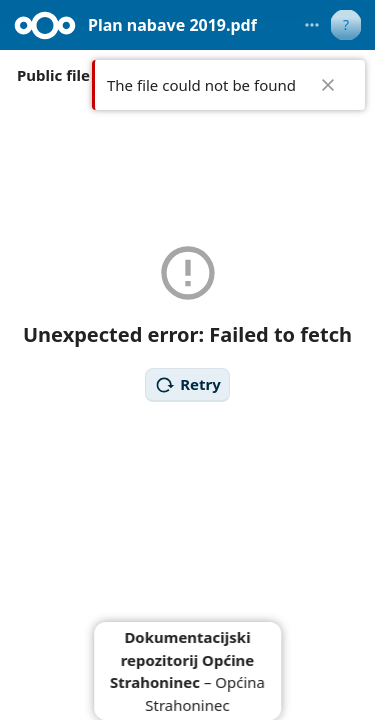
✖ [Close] (328, 85)
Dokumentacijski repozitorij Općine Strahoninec (182, 659)
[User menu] (346, 25)
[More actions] (312, 25)
